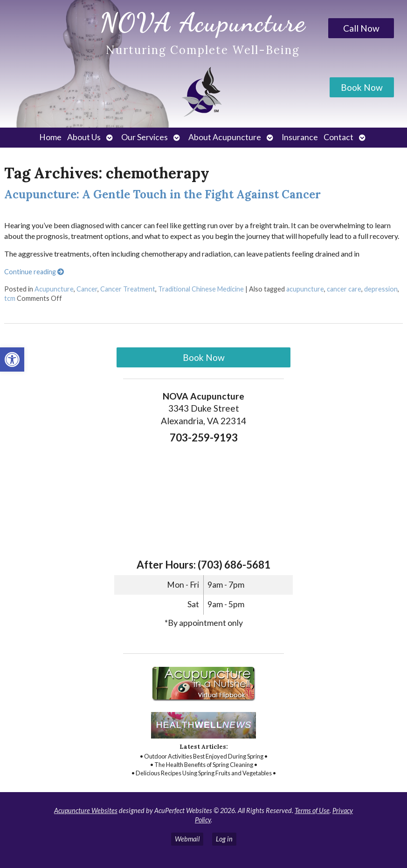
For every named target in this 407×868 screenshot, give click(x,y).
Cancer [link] (87, 289)
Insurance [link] (300, 137)
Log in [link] (224, 839)
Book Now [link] (362, 87)
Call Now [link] (361, 28)
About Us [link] (84, 137)
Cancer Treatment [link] (128, 289)
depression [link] (381, 289)
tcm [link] (10, 298)
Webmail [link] (187, 839)
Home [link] (50, 137)
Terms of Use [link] (312, 810)
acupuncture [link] (305, 289)
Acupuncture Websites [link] (86, 810)
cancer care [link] (344, 289)
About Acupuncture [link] (225, 137)
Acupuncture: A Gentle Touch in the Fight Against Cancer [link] (162, 194)
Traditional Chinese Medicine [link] (201, 289)
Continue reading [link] (34, 272)
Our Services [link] (145, 137)
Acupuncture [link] (54, 289)
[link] (12, 359)
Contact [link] (338, 137)
